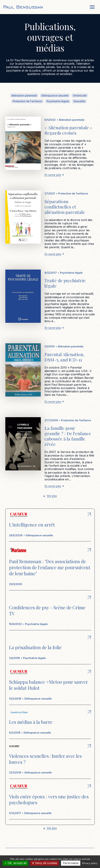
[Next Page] (50, 496)
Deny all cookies (45, 863)
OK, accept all (15, 863)
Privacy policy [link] (90, 863)
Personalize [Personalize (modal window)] (71, 863)
